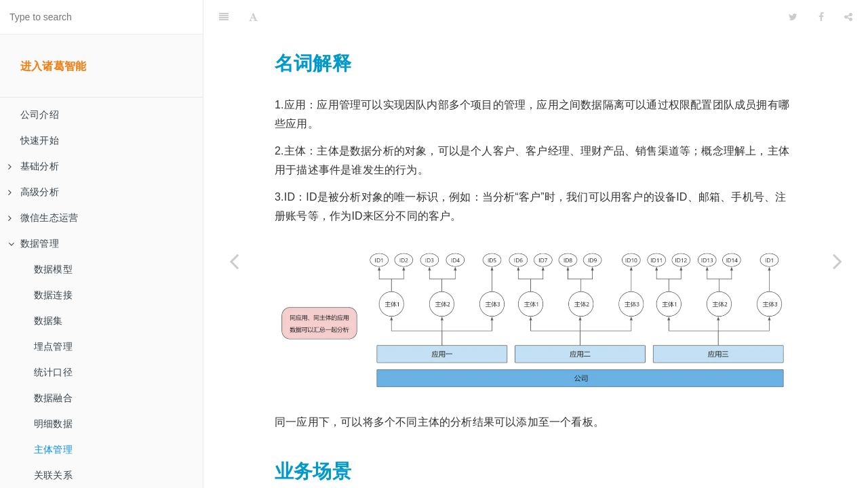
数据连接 (53, 295)
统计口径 (53, 372)
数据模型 (53, 269)
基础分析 (34, 166)
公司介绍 (40, 115)
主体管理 (53, 449)
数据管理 (34, 243)
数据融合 (53, 398)
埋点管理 (53, 346)
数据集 (48, 321)
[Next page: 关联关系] (837, 261)
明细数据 (53, 424)
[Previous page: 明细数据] (234, 261)
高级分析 (34, 192)
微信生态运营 (43, 218)
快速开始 (40, 140)
